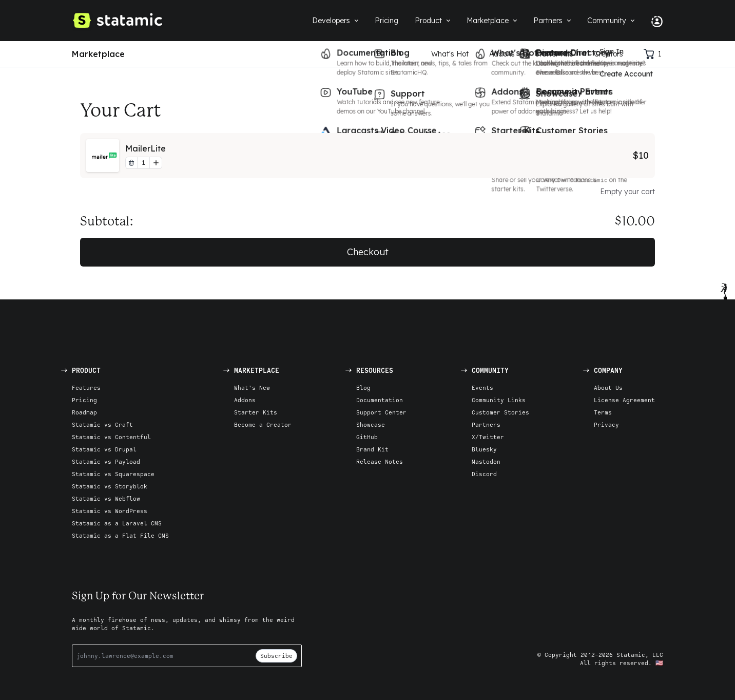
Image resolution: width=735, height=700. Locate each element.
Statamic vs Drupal (104, 449)
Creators (608, 54)
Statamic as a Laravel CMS (117, 523)
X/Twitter (488, 437)
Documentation (380, 400)
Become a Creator (263, 424)
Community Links (499, 400)
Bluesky (484, 449)
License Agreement (624, 400)
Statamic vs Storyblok (110, 486)
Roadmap (84, 412)
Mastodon (486, 461)
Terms (603, 412)
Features (86, 387)
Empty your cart (627, 192)
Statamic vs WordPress (110, 511)
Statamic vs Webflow (106, 498)
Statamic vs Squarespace (113, 474)
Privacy (606, 424)
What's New (252, 387)
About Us (608, 387)
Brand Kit (372, 449)
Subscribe (276, 656)
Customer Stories (500, 412)
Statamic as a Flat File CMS (120, 535)
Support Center (381, 412)
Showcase (371, 424)
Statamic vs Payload (106, 461)
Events (482, 387)
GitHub (367, 437)
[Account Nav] (653, 21)
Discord (484, 474)
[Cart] (653, 54)
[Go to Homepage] (117, 21)
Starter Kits (554, 54)
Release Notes (380, 461)
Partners (486, 424)
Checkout (368, 252)
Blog (363, 387)
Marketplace (98, 54)
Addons (502, 54)
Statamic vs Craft (102, 424)
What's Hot (450, 54)
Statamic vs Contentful (111, 437)
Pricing (84, 400)
